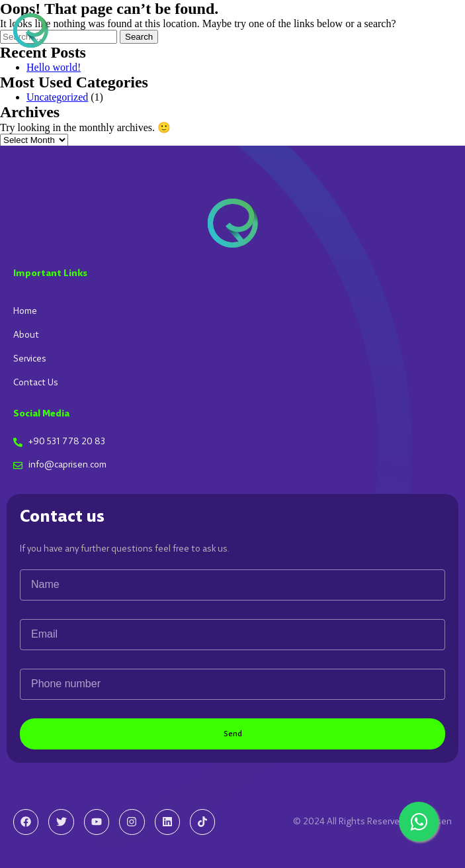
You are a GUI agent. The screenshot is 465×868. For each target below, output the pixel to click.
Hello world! (54, 67)
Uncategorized (57, 97)
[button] (441, 30)
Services (30, 359)
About (26, 335)
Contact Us (36, 383)
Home (25, 311)
